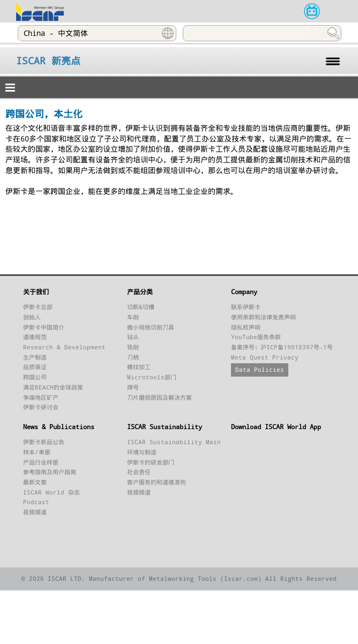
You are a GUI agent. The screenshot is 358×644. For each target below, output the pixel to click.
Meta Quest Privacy (265, 358)
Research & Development (64, 347)
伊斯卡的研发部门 (151, 463)
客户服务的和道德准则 (156, 482)
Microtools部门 (152, 377)
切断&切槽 (141, 307)
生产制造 (35, 358)
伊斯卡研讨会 (41, 407)
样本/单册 (37, 452)
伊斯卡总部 (38, 307)
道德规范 (35, 337)
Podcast (36, 502)
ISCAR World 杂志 (51, 493)
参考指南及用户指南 (50, 472)
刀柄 (133, 358)
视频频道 (35, 512)
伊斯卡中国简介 (44, 328)
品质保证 (35, 367)
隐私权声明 (246, 328)
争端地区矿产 (41, 398)
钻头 (133, 337)
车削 (133, 317)
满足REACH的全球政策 (53, 388)
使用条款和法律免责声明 (263, 317)
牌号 (133, 388)
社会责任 (139, 472)
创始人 (32, 317)
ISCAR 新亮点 (48, 61)
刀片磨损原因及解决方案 (159, 398)
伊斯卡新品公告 (44, 442)
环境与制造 (142, 452)
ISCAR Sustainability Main (174, 442)
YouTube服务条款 (256, 337)
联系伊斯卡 (246, 307)
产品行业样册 (41, 463)
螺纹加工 (139, 367)
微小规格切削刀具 (151, 328)
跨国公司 (35, 377)
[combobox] (97, 33)
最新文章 (35, 482)
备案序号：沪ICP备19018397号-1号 (282, 347)
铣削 (133, 347)
